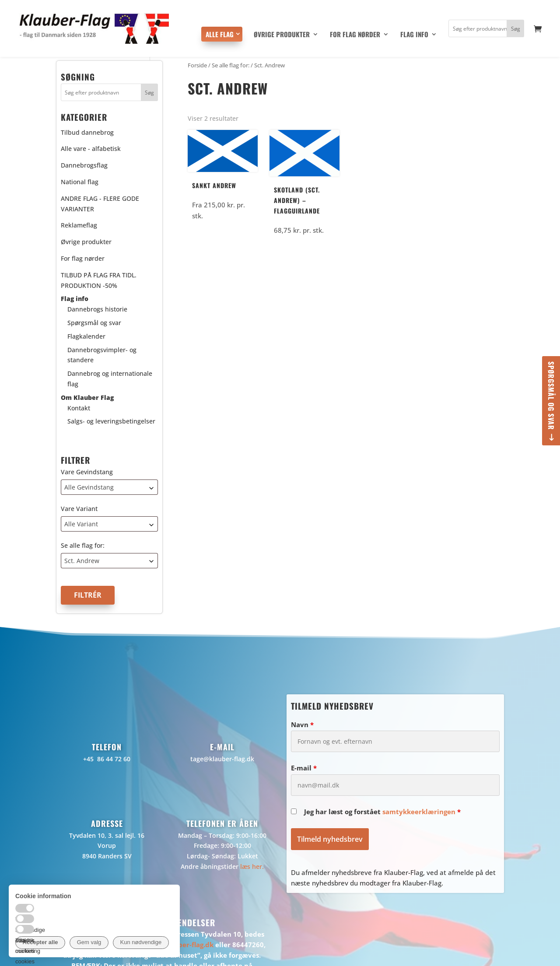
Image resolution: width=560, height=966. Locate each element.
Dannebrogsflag (84, 165)
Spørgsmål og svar (551, 396)
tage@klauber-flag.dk (222, 759)
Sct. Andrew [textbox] (82, 561)
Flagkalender (86, 336)
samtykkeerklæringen (419, 812)
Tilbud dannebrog (87, 132)
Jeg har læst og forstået (382, 812)
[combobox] (109, 487)
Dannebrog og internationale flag (110, 379)
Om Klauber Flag (87, 397)
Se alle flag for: (83, 545)
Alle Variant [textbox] (81, 524)
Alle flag (220, 34)
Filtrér (88, 595)
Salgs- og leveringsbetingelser (111, 421)
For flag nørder (355, 35)
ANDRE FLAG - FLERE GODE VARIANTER (100, 204)
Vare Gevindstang (87, 472)
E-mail (304, 768)
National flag (80, 182)
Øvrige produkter (282, 35)
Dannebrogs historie (97, 309)
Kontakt (79, 408)
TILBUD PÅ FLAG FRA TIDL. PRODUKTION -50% (99, 280)
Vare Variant (79, 509)
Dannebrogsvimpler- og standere (102, 355)
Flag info (414, 35)
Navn (302, 724)
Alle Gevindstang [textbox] (89, 487)
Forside (197, 65)
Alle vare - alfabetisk (91, 149)
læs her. (252, 866)
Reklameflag (79, 225)
